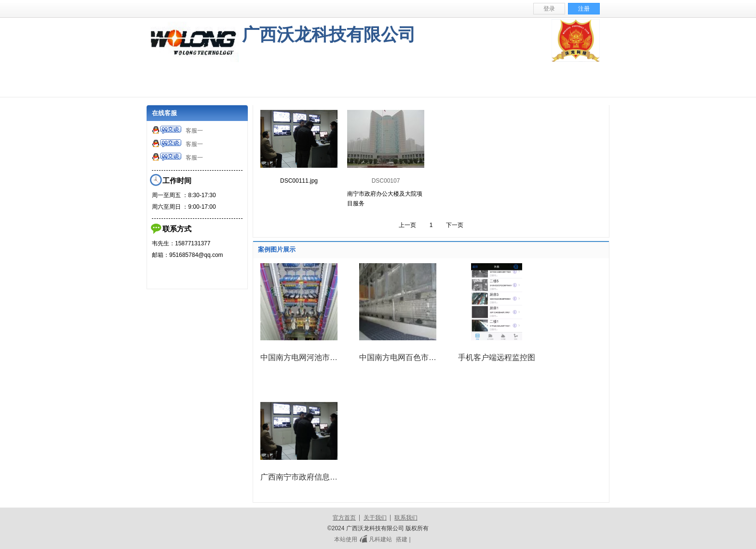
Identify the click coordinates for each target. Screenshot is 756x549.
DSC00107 (386, 181)
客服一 (177, 131)
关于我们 (375, 518)
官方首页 (344, 518)
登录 (549, 9)
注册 (584, 9)
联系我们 (406, 518)
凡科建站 (375, 539)
